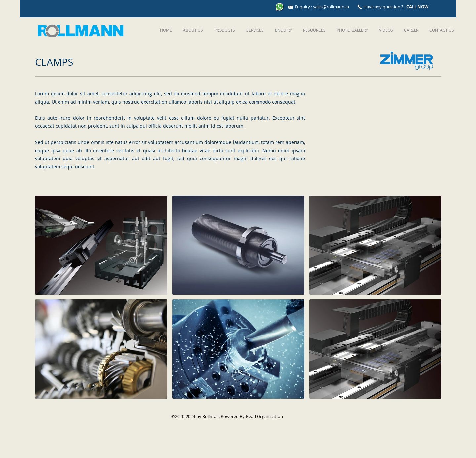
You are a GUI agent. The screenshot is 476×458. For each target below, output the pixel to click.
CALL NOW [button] (417, 7)
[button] (224, 30)
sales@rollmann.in (331, 7)
